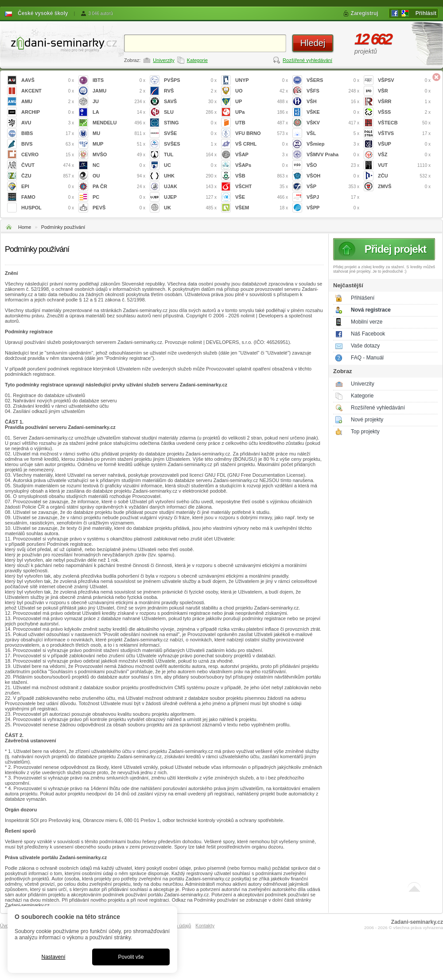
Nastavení (53, 957)
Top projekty (365, 432)
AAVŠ (48, 80)
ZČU (404, 176)
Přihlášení (363, 298)
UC (190, 165)
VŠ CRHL (262, 144)
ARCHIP (48, 112)
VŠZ (404, 155)
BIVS (48, 144)
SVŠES (190, 144)
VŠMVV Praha (333, 155)
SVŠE (190, 133)
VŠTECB (404, 123)
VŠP (333, 187)
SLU (190, 112)
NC (119, 165)
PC (119, 197)
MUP (119, 144)
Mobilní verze (367, 322)
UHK (190, 176)
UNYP (262, 80)
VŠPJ (333, 197)
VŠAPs (262, 165)
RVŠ (190, 91)
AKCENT (48, 91)
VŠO (333, 165)
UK (190, 208)
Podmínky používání (63, 227)
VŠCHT (262, 187)
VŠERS (333, 80)
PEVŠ (119, 208)
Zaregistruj (365, 13)
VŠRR (404, 102)
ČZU (48, 176)
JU (119, 102)
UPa (262, 112)
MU (119, 133)
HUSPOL (48, 208)
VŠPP (333, 208)
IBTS (119, 80)
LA (119, 112)
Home (25, 227)
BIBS (48, 133)
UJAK (190, 187)
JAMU (119, 91)
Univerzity (163, 60)
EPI (48, 187)
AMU (48, 102)
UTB (262, 123)
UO (262, 91)
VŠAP (262, 155)
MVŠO (119, 155)
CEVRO (48, 155)
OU (119, 176)
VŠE (262, 197)
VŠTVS (404, 133)
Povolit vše (131, 957)
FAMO (48, 197)
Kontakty (205, 926)
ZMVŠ (404, 187)
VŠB (262, 176)
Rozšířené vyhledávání (307, 60)
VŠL (333, 133)
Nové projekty (367, 420)
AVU (48, 123)
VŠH (333, 102)
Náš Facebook (368, 334)
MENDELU (119, 123)
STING (190, 123)
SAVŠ (190, 102)
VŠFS (333, 91)
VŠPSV (404, 80)
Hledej (313, 43)
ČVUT (48, 165)
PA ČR (119, 187)
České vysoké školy (43, 13)
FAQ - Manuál (367, 358)
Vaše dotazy (365, 346)
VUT (404, 165)
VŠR (404, 91)
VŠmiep (333, 144)
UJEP (190, 197)
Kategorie (197, 60)
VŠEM (262, 208)
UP (262, 102)
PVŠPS (190, 80)
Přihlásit (426, 13)
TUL (190, 155)
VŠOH (333, 176)
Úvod (6, 926)
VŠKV (333, 123)
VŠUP (404, 144)
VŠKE (333, 112)
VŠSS (404, 112)
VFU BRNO (262, 133)
